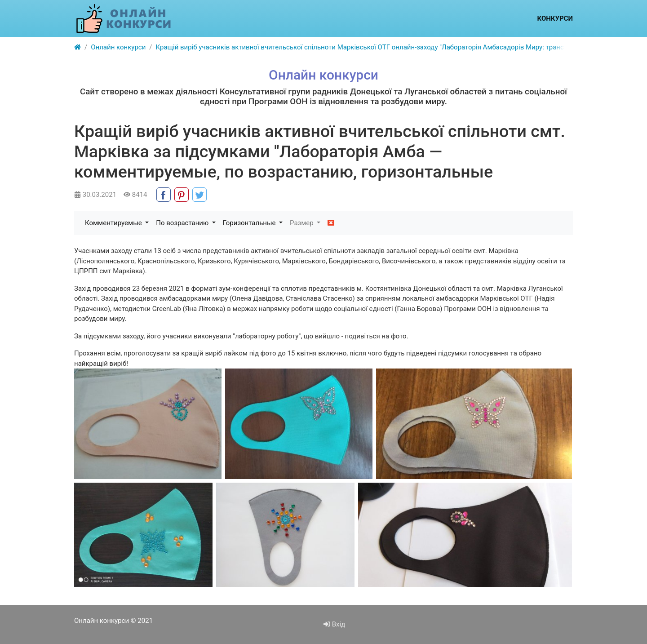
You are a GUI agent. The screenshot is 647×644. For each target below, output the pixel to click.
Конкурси (555, 18)
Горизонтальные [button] (250, 223)
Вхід (334, 624)
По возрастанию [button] (183, 223)
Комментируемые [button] (114, 223)
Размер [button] (302, 223)
